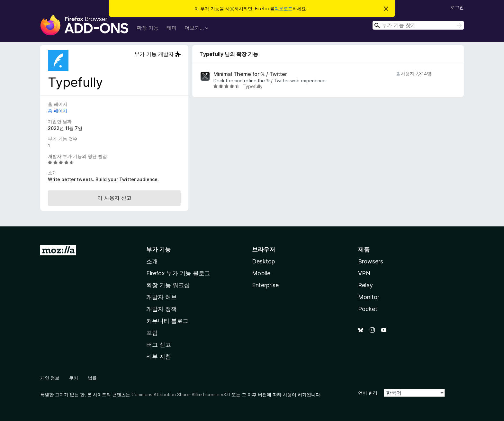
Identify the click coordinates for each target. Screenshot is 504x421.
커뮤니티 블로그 (167, 321)
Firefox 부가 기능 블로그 (178, 273)
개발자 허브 (162, 297)
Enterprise (265, 285)
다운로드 (283, 9)
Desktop (263, 261)
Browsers (371, 261)
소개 (152, 261)
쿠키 (74, 378)
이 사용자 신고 (114, 198)
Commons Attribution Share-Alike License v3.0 (181, 394)
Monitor (369, 297)
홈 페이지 (58, 111)
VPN (364, 273)
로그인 (457, 7)
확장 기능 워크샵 (168, 285)
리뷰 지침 (159, 357)
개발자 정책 (162, 309)
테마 (172, 28)
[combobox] (418, 25)
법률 (92, 378)
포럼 (152, 333)
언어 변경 (368, 393)
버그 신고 (159, 345)
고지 (59, 394)
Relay (365, 285)
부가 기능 (158, 249)
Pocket (368, 309)
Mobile (261, 273)
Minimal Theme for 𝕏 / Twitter (250, 74)
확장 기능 (148, 28)
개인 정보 (50, 378)
